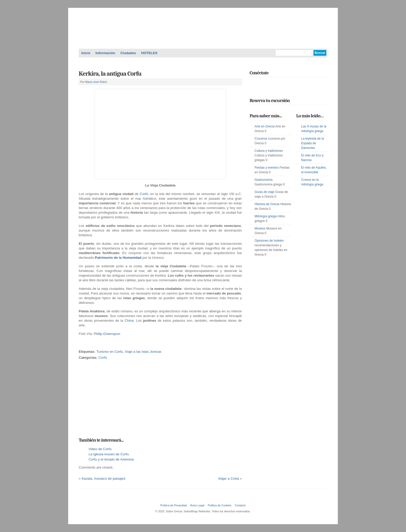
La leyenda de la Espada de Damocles (313, 143)
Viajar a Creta (229, 479)
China (129, 321)
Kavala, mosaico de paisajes (103, 479)
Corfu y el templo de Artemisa (111, 459)
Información (105, 53)
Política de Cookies (219, 505)
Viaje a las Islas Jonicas (143, 352)
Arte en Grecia (264, 126)
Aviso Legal (197, 505)
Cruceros (261, 139)
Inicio (86, 53)
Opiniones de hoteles (269, 241)
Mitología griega (266, 216)
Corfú (144, 194)
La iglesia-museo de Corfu (109, 454)
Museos (260, 228)
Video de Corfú (100, 449)
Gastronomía (263, 180)
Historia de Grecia (267, 204)
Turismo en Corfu (110, 352)
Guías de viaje (264, 192)
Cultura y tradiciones (269, 151)
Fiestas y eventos (267, 168)
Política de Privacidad (173, 505)
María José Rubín (96, 82)
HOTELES (149, 53)
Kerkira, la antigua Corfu (110, 74)
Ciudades (128, 53)
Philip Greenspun (107, 334)
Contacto (240, 505)
